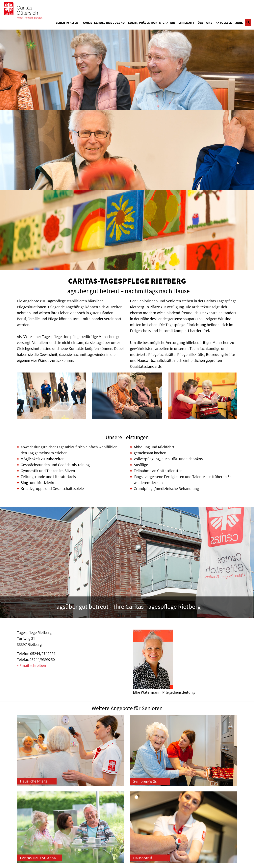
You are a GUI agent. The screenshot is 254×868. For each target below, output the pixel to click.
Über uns (205, 23)
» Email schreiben (31, 665)
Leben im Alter (67, 23)
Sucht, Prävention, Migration (152, 23)
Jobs (239, 23)
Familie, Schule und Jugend (103, 23)
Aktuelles (224, 23)
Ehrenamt (186, 23)
